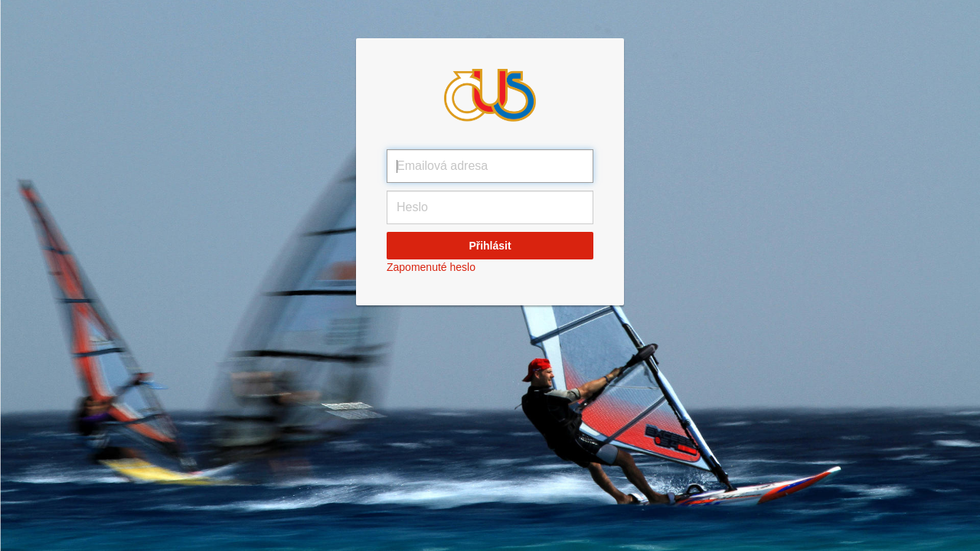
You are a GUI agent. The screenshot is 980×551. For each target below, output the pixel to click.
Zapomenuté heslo (431, 267)
